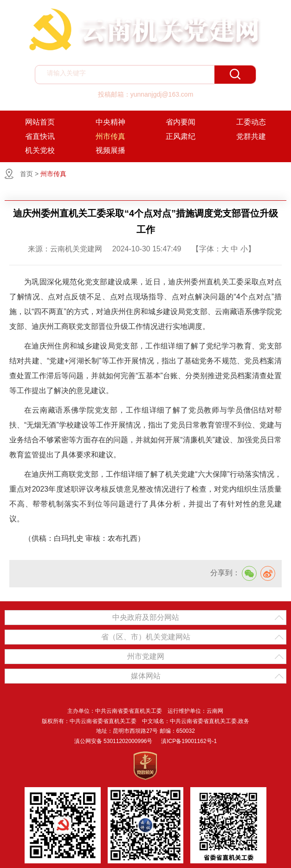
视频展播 (110, 150)
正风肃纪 (181, 136)
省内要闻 (181, 122)
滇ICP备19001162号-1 (189, 741)
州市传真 (110, 136)
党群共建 (251, 136)
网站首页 (40, 122)
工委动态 (251, 122)
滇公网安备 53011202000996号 (113, 741)
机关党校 (40, 150)
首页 (26, 174)
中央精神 (110, 122)
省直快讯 (40, 136)
